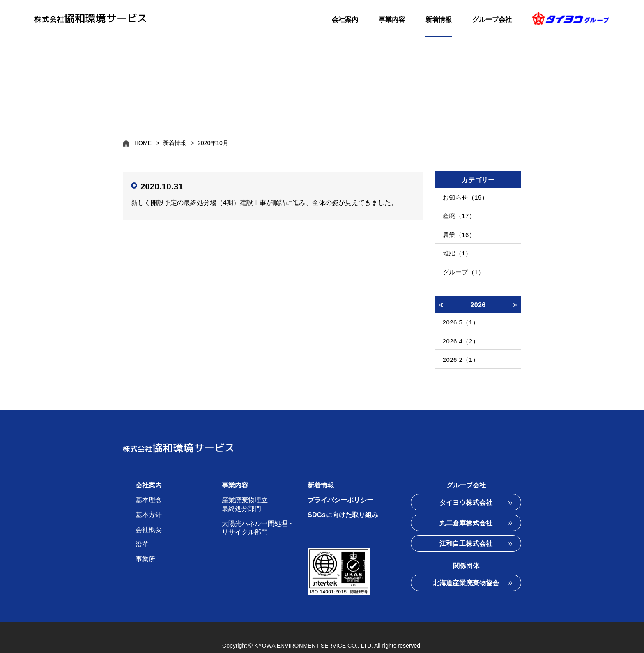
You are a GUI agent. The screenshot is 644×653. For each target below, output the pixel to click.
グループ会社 (492, 20)
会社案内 (345, 20)
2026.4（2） (459, 327)
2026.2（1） (459, 343)
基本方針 (149, 497)
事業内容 (392, 20)
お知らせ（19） (464, 197)
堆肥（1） (455, 246)
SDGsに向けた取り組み (343, 497)
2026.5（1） (459, 310)
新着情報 (439, 20)
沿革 (142, 526)
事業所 (145, 541)
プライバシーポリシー (340, 482)
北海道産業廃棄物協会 (466, 565)
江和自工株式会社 (466, 525)
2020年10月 (213, 143)
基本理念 (149, 482)
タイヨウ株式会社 (466, 484)
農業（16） (457, 229)
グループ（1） (462, 262)
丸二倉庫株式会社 (466, 505)
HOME (143, 143)
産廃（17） (457, 213)
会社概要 (149, 512)
